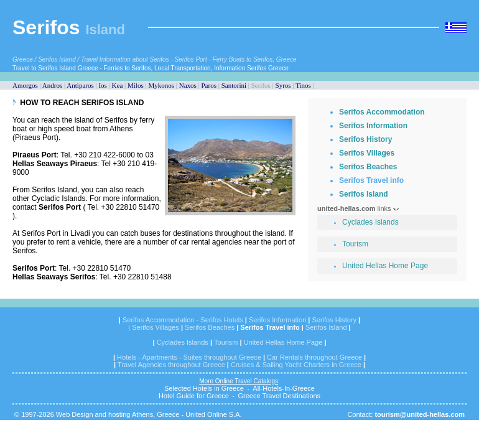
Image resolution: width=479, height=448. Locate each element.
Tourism (355, 244)
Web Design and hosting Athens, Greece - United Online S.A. (149, 414)
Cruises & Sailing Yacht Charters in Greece (296, 365)
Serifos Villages (367, 153)
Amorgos (25, 85)
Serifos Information (373, 126)
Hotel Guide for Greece (194, 396)
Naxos (188, 85)
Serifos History (365, 139)
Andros (52, 85)
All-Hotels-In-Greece (284, 388)
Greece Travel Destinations (279, 396)
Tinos (303, 85)
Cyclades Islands (370, 222)
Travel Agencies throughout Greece (171, 365)
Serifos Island (364, 194)
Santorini (234, 85)
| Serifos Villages (154, 327)
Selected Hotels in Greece (204, 388)
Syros (283, 85)
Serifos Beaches (368, 167)
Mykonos (161, 85)
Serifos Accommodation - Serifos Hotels (184, 320)
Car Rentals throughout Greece (314, 357)
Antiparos (80, 85)
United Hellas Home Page (385, 266)
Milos (136, 85)
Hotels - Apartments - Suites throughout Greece (189, 357)
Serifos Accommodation (382, 112)
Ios (102, 85)
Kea (118, 85)
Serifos (46, 27)
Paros (209, 85)
